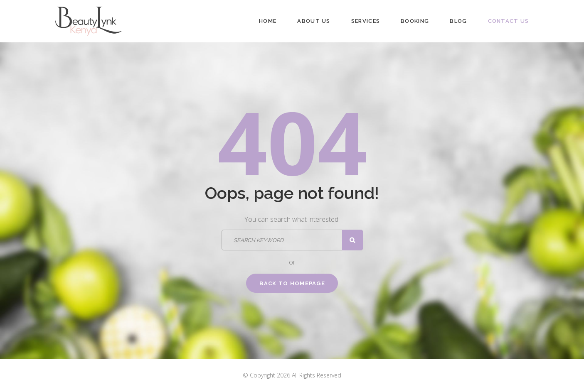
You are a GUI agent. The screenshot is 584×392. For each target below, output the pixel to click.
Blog (458, 21)
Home (268, 21)
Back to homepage (292, 283)
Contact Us (509, 21)
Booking (415, 21)
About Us (314, 21)
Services (366, 21)
